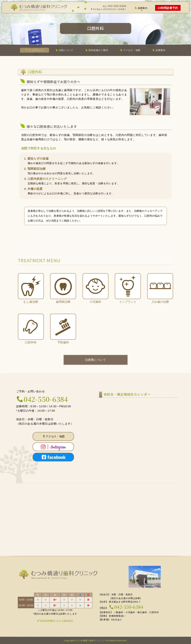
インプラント (128, 294)
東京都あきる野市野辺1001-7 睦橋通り (108, 9)
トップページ (35, 50)
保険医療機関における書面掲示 (55, 621)
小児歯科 (95, 294)
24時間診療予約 (168, 8)
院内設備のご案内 (97, 50)
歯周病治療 (63, 294)
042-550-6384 (117, 6)
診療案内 (141, 8)
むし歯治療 (31, 294)
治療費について (95, 360)
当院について (64, 50)
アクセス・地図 (130, 50)
